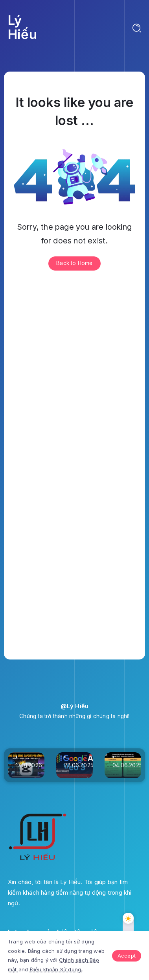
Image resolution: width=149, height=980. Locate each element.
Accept (127, 956)
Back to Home (74, 263)
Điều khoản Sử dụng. (56, 969)
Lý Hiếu (22, 27)
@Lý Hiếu (75, 706)
